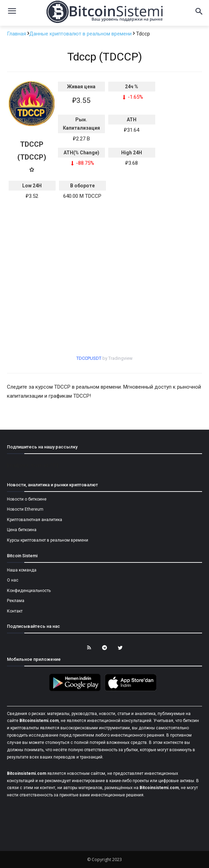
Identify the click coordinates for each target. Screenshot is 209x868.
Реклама (16, 601)
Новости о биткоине (27, 499)
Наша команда (22, 570)
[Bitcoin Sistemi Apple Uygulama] (132, 690)
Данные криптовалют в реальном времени (81, 34)
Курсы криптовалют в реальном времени (48, 540)
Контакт (15, 611)
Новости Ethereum (25, 509)
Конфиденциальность (29, 591)
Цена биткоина (22, 530)
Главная (17, 34)
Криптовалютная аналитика (35, 520)
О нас (13, 580)
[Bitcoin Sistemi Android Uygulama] (77, 690)
